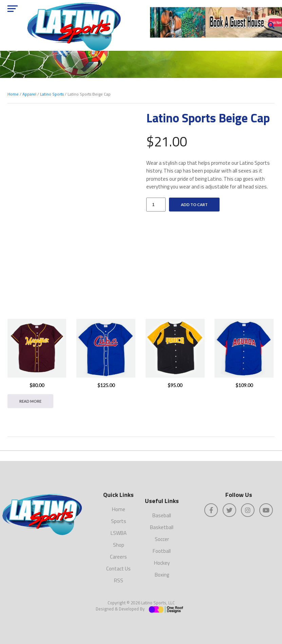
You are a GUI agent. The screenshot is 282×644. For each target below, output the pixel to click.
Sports (119, 521)
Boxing (162, 575)
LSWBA (119, 533)
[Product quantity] (156, 205)
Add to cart (194, 205)
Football (162, 551)
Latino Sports (52, 94)
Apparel (29, 94)
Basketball (162, 527)
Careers (118, 557)
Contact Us (118, 569)
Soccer (162, 539)
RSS (119, 580)
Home (13, 94)
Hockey (162, 563)
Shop (119, 545)
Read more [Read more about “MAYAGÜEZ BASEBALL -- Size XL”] (30, 401)
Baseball (162, 515)
